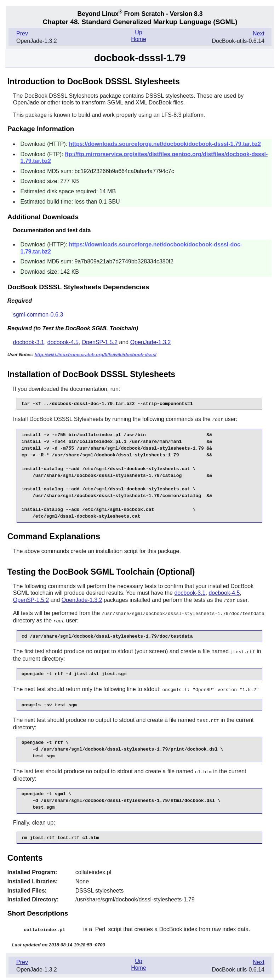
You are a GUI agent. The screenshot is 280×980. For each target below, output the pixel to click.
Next (259, 33)
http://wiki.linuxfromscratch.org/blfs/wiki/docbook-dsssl (95, 355)
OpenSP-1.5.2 (100, 342)
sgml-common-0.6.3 (38, 315)
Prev (22, 33)
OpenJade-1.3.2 (151, 342)
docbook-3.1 (29, 342)
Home (139, 39)
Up (138, 32)
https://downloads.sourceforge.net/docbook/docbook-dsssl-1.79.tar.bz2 (165, 144)
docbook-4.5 (63, 342)
